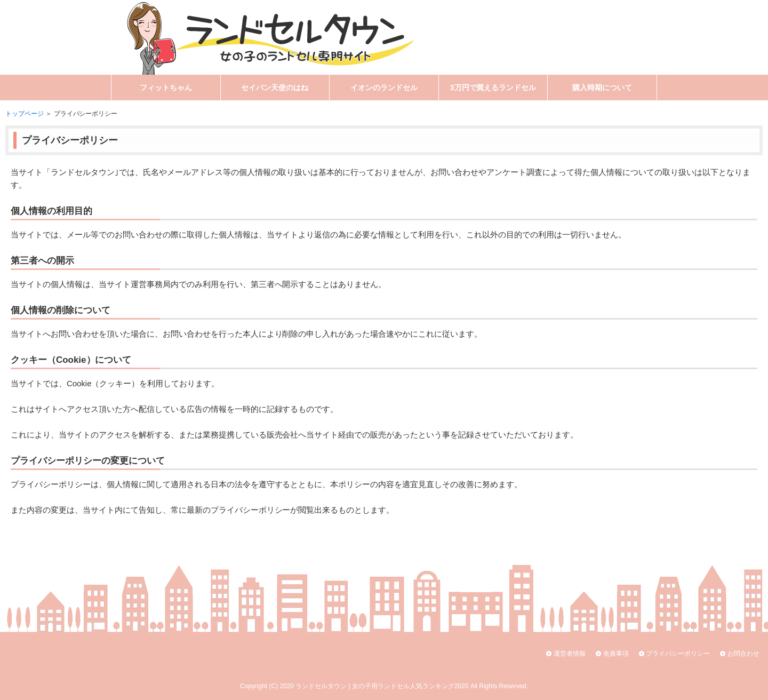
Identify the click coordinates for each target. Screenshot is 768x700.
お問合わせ (743, 654)
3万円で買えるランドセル (493, 87)
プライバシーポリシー (678, 654)
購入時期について (602, 87)
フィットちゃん (166, 87)
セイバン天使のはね (275, 87)
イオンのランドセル (384, 87)
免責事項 (616, 654)
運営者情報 (570, 654)
